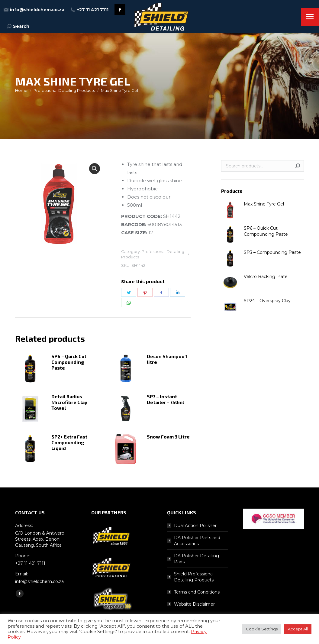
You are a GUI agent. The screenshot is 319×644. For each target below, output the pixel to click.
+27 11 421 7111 (89, 10)
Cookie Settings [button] (262, 629)
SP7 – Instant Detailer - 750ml (165, 399)
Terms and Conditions (197, 592)
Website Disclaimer (194, 604)
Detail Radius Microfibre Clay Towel (69, 402)
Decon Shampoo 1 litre (167, 359)
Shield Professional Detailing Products (194, 577)
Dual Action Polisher (195, 526)
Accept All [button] (298, 629)
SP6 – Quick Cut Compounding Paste (69, 362)
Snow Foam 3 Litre (168, 437)
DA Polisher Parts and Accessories (197, 541)
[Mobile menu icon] (310, 17)
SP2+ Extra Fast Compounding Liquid (69, 442)
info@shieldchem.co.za (34, 10)
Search (298, 166)
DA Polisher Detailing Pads (197, 559)
